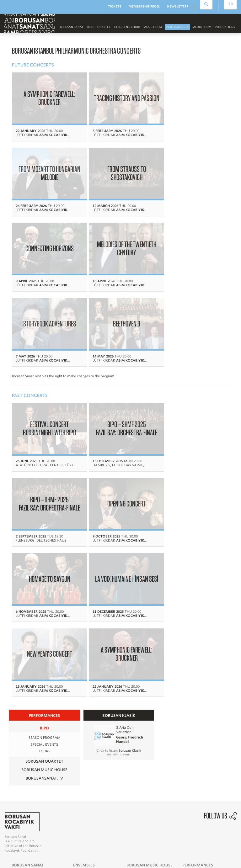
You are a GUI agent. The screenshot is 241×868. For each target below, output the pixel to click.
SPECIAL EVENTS (44, 568)
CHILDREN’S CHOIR (127, 27)
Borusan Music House (201, 711)
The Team (20, 718)
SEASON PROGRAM (45, 561)
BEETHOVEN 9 (118, 238)
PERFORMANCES (177, 27)
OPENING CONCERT (47, 409)
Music (17, 726)
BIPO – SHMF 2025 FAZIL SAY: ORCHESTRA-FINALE (118, 338)
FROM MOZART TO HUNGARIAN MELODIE (189, 96)
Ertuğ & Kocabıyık (134, 771)
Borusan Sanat (72, 27)
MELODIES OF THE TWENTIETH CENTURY (189, 167)
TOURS (44, 575)
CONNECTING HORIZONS (118, 167)
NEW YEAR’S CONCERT (47, 480)
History (18, 711)
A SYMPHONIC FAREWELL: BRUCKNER (47, 96)
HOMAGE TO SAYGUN (118, 409)
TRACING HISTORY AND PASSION (118, 96)
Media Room (138, 711)
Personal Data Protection (217, 836)
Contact (19, 748)
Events (132, 704)
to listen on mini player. (119, 576)
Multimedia (93, 779)
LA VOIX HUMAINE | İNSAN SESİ (189, 409)
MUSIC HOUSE (153, 27)
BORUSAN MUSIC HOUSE (44, 593)
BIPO (90, 27)
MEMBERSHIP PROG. (144, 6)
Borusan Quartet (44, 585)
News (88, 771)
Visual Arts (21, 733)
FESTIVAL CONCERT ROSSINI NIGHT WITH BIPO (47, 338)
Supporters (21, 740)
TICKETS (115, 6)
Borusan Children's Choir (95, 711)
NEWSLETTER (178, 6)
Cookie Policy (226, 842)
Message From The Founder (36, 696)
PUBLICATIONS (225, 27)
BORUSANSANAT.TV (44, 602)
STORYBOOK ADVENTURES (47, 238)
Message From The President (37, 704)
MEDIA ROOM (202, 27)
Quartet (104, 27)
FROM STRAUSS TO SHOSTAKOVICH (47, 167)
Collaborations (131, 786)
